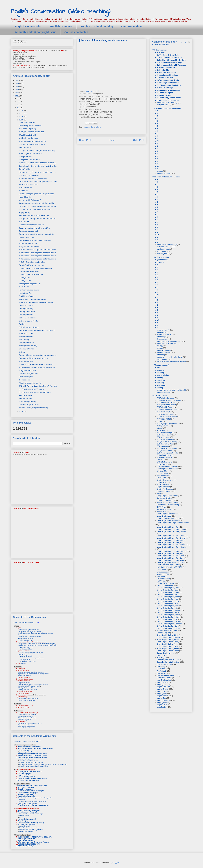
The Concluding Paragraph (27, 819)
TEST (159, 368)
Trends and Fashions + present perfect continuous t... (38, 355)
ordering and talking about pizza (30, 284)
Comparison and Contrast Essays (33, 842)
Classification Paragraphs (26, 796)
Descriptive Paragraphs (26, 787)
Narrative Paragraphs (25, 789)
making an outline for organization (31, 830)
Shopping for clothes (26, 336)
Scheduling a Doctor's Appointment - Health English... (38, 166)
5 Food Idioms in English (28, 135)
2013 (17, 96)
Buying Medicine (25, 169)
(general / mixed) (25, 826)
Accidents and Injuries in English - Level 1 (34, 178)
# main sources (161, 396)
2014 (17, 93)
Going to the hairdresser (27, 371)
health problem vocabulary (28, 185)
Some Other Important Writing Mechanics (32, 757)
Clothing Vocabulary (26, 309)
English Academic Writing (97, 27)
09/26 (21, 117)
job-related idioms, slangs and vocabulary (33, 408)
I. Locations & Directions (167, 75)
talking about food (25, 222)
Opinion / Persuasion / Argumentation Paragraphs (35, 798)
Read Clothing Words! (27, 296)
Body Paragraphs (24, 821)
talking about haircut (26, 361)
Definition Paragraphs (25, 794)
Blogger (116, 863)
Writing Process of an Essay (27, 824)
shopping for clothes (26, 333)
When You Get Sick (26, 147)
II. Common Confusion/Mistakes (168, 108)
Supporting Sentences (25, 775)
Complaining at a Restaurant (29, 271)
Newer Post (85, 140)
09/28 (21, 111)
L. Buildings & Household (168, 83)
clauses (24, 663)
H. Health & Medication (166, 73)
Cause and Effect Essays (29, 844)
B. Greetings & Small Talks (168, 55)
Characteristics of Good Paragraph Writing (32, 778)
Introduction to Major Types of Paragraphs (32, 785)
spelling (160, 383)
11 (18, 102)
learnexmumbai (92, 91)
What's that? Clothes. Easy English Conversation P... (37, 330)
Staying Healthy (24, 213)
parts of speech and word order (29, 752)
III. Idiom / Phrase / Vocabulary (167, 177)
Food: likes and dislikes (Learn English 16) (34, 216)
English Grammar (61, 27)
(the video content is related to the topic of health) (36, 203)
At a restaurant (24, 287)
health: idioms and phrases (28, 138)
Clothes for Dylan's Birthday (29, 321)
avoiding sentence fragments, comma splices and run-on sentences (43, 764)
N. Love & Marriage (165, 88)
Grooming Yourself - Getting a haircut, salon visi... (36, 364)
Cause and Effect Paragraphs (28, 793)
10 (18, 105)
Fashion (22, 324)
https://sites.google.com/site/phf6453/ (27, 741)
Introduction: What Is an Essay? (29, 810)
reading (160, 378)
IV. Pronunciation (161, 257)
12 (18, 99)
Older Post (138, 140)
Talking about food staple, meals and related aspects (37, 219)
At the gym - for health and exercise (31, 132)
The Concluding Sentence (26, 777)
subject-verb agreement (27, 759)
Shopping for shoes (26, 315)
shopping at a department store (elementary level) (36, 302)
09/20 (21, 412)
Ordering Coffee (24, 278)
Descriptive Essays (27, 839)
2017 (17, 83)
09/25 (21, 120)
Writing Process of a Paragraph (28, 780)
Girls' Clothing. (24, 340)
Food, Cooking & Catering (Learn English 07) (35, 240)
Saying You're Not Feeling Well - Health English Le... (37, 172)
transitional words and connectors (31, 763)
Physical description (26, 377)
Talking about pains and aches (30, 160)
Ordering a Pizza (25, 281)
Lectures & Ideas (132, 27)
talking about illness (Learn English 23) (32, 141)
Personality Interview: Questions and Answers (35, 392)
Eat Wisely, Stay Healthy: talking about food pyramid (37, 206)
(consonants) (162, 260)
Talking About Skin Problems (29, 175)
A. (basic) (161, 52)
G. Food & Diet (163, 70)
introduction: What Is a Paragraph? (30, 771)
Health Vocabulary (25, 188)
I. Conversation (161, 50)
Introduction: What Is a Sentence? (29, 747)
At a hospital (23, 191)
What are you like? (25, 398)
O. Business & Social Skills (168, 90)
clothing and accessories (28, 318)
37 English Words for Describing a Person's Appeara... (38, 386)
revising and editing (26, 831)
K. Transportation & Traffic (168, 80)
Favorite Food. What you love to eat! (32, 265)
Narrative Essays (26, 840)
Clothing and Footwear (27, 312)
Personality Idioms (25, 395)
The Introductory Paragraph (27, 812)
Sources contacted (76, 32)
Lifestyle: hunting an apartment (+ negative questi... (37, 194)
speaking (161, 380)
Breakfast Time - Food (27, 237)
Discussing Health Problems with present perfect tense (38, 182)
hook (21, 817)
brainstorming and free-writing (29, 828)
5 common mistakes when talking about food (35, 228)
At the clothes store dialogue (29, 327)
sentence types (24, 750)
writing (160, 388)
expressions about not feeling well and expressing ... (37, 163)
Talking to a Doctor (25, 157)
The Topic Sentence (24, 773)
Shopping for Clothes (26, 343)
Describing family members (28, 374)
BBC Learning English (31, 508)
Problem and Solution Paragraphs (33, 805)
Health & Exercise (25, 197)
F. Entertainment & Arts (167, 68)
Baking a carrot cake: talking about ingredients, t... (36, 234)
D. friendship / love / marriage (169, 62)
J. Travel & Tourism (165, 78)
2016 (17, 87)
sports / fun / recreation (27, 123)
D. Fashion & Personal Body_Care (171, 60)
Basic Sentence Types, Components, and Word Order (36, 748)
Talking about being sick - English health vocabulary (37, 151)
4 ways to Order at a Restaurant (30, 247)
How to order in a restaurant (29, 290)
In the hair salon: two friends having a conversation (37, 367)
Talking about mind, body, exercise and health (35, 209)
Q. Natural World (164, 95)
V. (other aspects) (161, 365)
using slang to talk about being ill (30, 154)
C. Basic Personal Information (169, 57)
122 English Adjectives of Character (31, 389)
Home (112, 140)
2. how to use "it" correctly (26, 700)
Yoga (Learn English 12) (27, 129)
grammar (161, 370)
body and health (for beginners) (30, 200)
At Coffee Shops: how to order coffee (32, 262)
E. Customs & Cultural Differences (171, 65)
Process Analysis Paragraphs (28, 803)
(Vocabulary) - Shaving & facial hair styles (33, 358)
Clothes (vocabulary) (26, 305)
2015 (17, 90)
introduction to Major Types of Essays (35, 837)
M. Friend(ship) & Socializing (169, 85)
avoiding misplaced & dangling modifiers (34, 766)
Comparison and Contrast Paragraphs (31, 791)
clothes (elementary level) (28, 346)
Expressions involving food (28, 231)
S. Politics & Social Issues (168, 100)
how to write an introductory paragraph (32, 814)
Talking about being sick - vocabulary (32, 144)
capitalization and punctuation (29, 761)
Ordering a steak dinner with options (32, 274)
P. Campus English (165, 93)
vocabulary (161, 385)
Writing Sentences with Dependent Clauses (32, 755)
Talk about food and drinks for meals (32, 225)
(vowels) (160, 262)
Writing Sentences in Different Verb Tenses (32, 754)
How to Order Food (26, 293)
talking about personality (27, 402)
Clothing (22, 352)
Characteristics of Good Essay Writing (31, 823)
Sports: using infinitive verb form (30, 126)
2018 (17, 80)
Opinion (22, 800)
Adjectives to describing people (30, 383)
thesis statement (25, 816)
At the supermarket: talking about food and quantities (37, 250)
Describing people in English (29, 405)
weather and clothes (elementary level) (32, 299)
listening (161, 373)
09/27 (21, 114)
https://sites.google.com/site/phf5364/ (26, 622)
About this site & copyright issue (36, 32)
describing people (25, 380)
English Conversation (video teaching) (61, 12)
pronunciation (163, 375)
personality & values (92, 127)
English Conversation (29, 27)
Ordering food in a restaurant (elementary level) (36, 268)
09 (18, 108)
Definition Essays (26, 846)
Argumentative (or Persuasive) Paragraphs (33, 801)
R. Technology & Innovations (169, 98)
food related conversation (28, 244)
